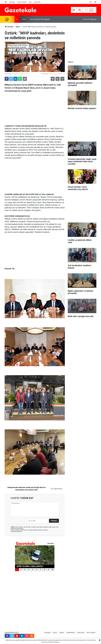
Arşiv (30, 2)
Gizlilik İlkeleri (71, 633)
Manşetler (12, 2)
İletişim (62, 633)
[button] (53, 79)
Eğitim (18, 27)
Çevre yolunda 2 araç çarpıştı (40, 19)
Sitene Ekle (37, 2)
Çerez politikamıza (49, 642)
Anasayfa (9, 27)
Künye (55, 633)
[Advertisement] (35, 108)
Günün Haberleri (22, 2)
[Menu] (74, 10)
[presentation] (12, 19)
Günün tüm (90, 19)
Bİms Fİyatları (91, 633)
